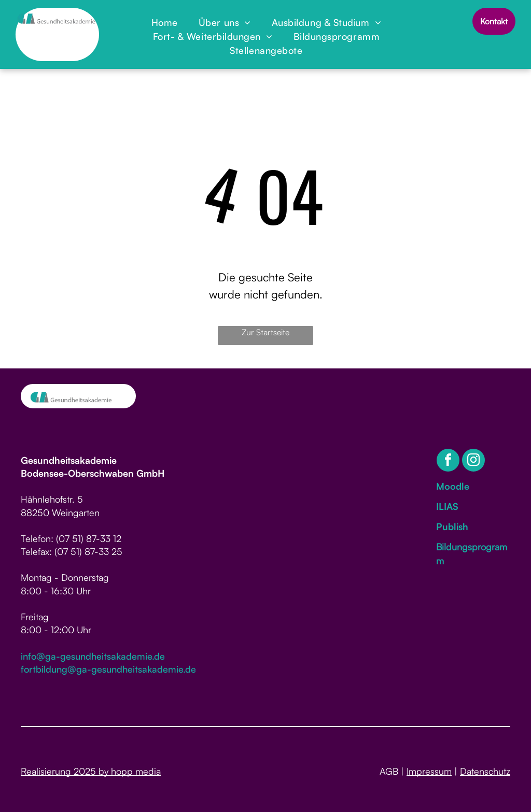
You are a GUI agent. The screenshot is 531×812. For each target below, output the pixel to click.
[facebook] (448, 461)
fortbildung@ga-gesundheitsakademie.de (108, 669)
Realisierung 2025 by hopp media (91, 771)
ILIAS (447, 506)
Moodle (453, 486)
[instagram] (473, 461)
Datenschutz (485, 771)
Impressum (429, 771)
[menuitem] (165, 23)
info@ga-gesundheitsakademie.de (93, 656)
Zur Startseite (265, 332)
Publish (452, 526)
